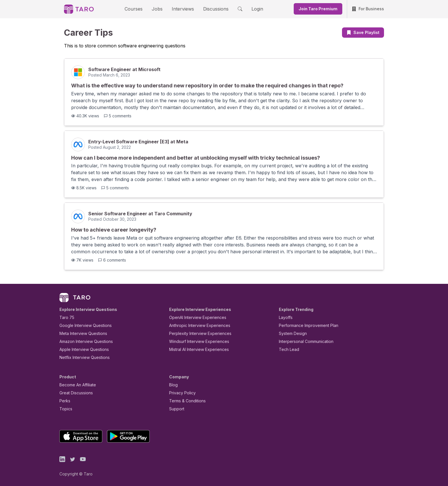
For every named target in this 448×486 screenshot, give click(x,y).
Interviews (182, 9)
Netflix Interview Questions (82, 357)
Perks (64, 401)
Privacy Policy (181, 393)
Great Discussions (74, 393)
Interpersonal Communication (303, 341)
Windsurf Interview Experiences (195, 341)
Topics (65, 409)
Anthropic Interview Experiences (196, 325)
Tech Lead (287, 349)
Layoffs (285, 317)
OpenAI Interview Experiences (194, 317)
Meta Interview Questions (80, 333)
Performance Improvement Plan (304, 325)
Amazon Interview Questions (83, 341)
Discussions (211, 9)
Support (175, 409)
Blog (173, 385)
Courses (139, 9)
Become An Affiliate (76, 385)
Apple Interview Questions (81, 349)
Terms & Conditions (185, 401)
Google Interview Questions (82, 325)
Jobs (159, 9)
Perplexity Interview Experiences (196, 333)
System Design (291, 333)
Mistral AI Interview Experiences (196, 349)
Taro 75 (66, 317)
